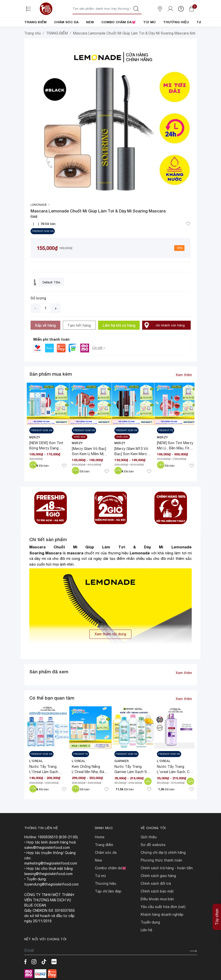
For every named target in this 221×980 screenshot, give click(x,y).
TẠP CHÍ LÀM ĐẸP (108, 891)
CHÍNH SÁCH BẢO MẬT (157, 891)
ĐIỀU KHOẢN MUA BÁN (157, 899)
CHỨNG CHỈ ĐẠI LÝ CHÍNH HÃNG (163, 853)
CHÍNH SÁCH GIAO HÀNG (158, 876)
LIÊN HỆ (146, 930)
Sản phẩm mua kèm (51, 374)
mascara (75, 553)
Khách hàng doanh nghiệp (162, 915)
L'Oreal (36, 761)
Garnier (122, 761)
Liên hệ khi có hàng (119, 325)
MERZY (35, 437)
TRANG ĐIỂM (35, 22)
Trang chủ (33, 33)
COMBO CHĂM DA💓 (119, 22)
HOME (100, 837)
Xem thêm (184, 375)
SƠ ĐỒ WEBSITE (153, 845)
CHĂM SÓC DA (66, 22)
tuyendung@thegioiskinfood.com (51, 884)
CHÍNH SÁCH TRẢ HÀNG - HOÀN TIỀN (167, 868)
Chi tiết (99, 348)
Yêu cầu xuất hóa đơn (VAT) (163, 907)
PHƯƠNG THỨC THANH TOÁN (161, 860)
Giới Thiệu (149, 837)
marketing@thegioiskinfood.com (51, 863)
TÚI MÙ (149, 22)
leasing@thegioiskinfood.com (48, 874)
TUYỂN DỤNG (150, 922)
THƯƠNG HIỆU (176, 22)
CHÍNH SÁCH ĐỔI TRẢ (156, 884)
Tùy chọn (217, 917)
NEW (90, 22)
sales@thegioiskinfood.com (47, 848)
